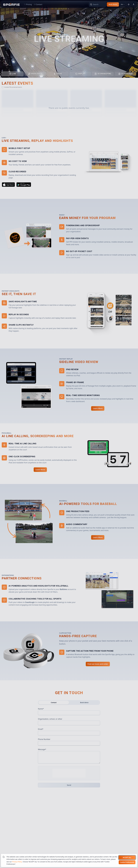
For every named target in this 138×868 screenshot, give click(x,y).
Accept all (127, 857)
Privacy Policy (17, 862)
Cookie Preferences (127, 862)
